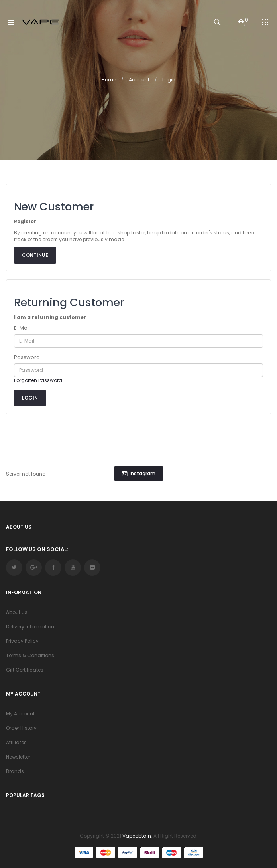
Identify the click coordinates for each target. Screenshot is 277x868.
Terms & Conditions (30, 655)
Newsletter (18, 757)
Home (109, 80)
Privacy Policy (22, 641)
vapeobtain (137, 836)
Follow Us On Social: (37, 549)
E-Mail (22, 328)
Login (169, 80)
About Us (17, 612)
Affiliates (16, 742)
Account (139, 80)
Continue (35, 255)
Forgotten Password (38, 380)
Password (27, 357)
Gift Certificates (25, 670)
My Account (20, 714)
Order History (21, 728)
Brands (15, 771)
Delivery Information (30, 627)
